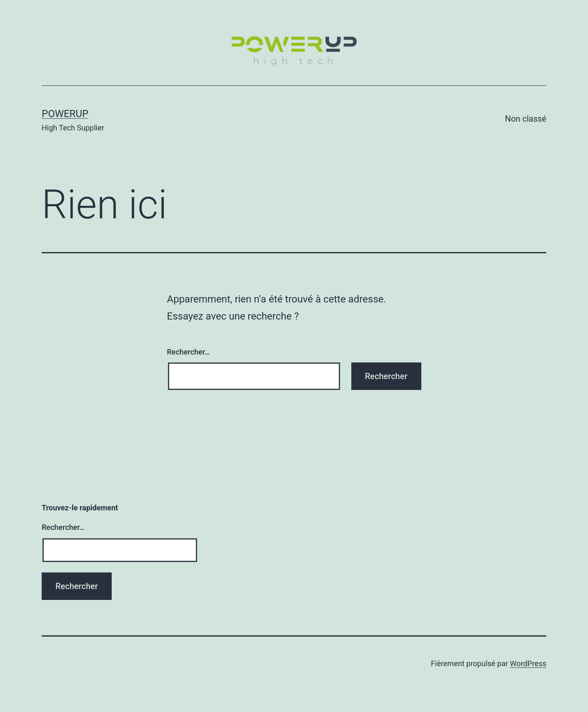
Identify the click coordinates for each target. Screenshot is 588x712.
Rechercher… (189, 352)
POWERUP (65, 114)
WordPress (528, 663)
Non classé (526, 119)
